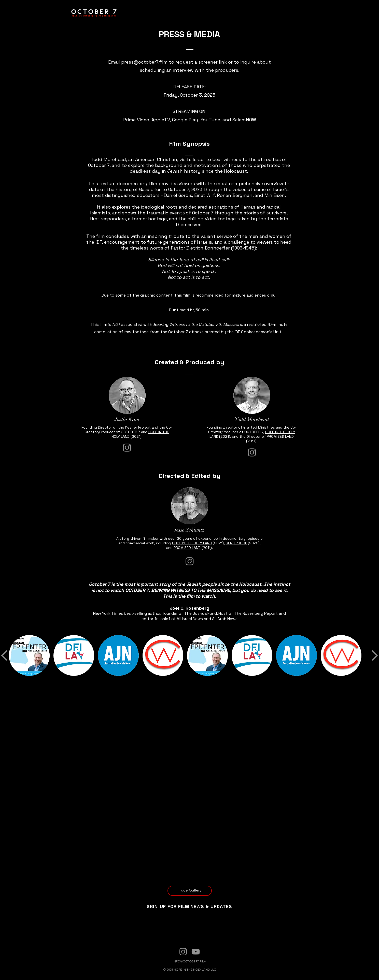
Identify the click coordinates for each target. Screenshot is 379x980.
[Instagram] (127, 447)
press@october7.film (144, 62)
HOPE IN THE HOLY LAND (192, 543)
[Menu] (305, 11)
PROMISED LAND (280, 436)
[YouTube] (196, 952)
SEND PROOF (236, 543)
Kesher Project (138, 427)
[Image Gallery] (190, 891)
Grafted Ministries (259, 427)
